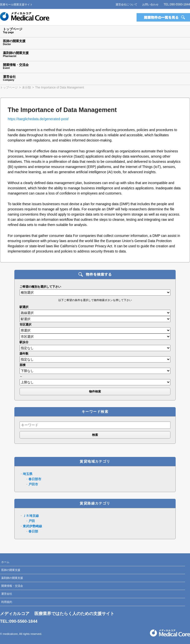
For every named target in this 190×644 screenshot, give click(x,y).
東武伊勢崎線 (32, 526)
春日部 (33, 531)
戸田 (32, 521)
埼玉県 (28, 474)
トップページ (9, 87)
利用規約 (7, 602)
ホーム (5, 562)
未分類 (26, 87)
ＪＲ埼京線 (31, 516)
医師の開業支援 (11, 570)
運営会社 (7, 594)
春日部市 (35, 479)
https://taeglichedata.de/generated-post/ (38, 119)
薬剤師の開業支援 (12, 578)
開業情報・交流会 (12, 586)
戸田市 (33, 484)
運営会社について (126, 4)
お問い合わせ (150, 4)
